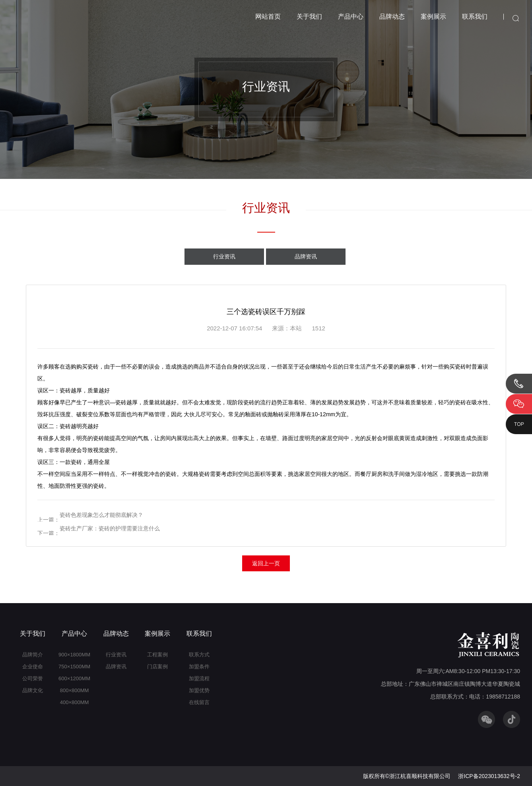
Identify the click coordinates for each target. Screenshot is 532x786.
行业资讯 (224, 256)
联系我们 (475, 16)
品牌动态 (392, 16)
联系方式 (199, 655)
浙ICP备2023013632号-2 (489, 776)
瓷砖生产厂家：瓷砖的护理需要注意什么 (110, 528)
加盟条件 (199, 667)
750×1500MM (74, 667)
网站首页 (268, 16)
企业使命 (33, 667)
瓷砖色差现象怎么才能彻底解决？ (101, 515)
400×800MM (75, 702)
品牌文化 (33, 690)
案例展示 (433, 16)
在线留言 (199, 702)
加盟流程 (199, 678)
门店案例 (157, 667)
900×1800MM (74, 655)
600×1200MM (74, 678)
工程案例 (157, 655)
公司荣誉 (33, 678)
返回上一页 (266, 563)
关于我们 (309, 16)
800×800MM (75, 690)
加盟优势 (199, 690)
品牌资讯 (306, 256)
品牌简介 (33, 655)
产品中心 (351, 16)
